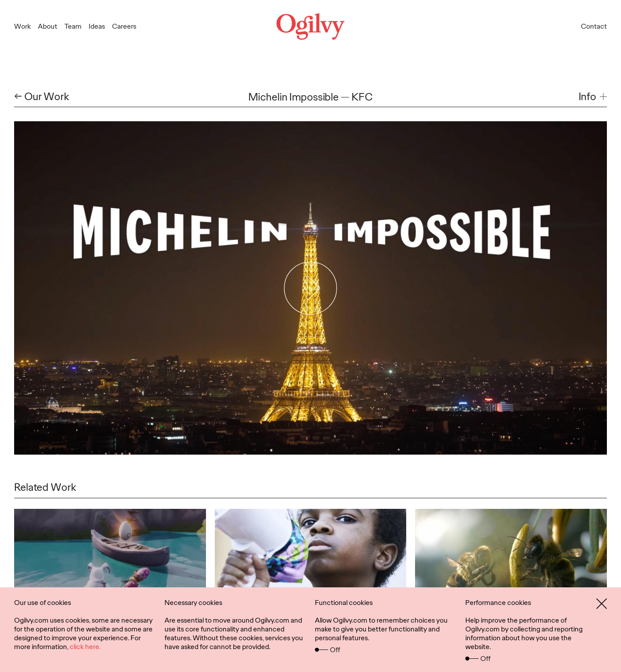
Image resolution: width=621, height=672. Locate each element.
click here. (85, 647)
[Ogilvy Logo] (310, 26)
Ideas (97, 26)
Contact (594, 26)
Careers (124, 26)
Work (22, 26)
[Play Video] (311, 288)
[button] (593, 97)
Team (73, 26)
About (48, 26)
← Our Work (42, 97)
